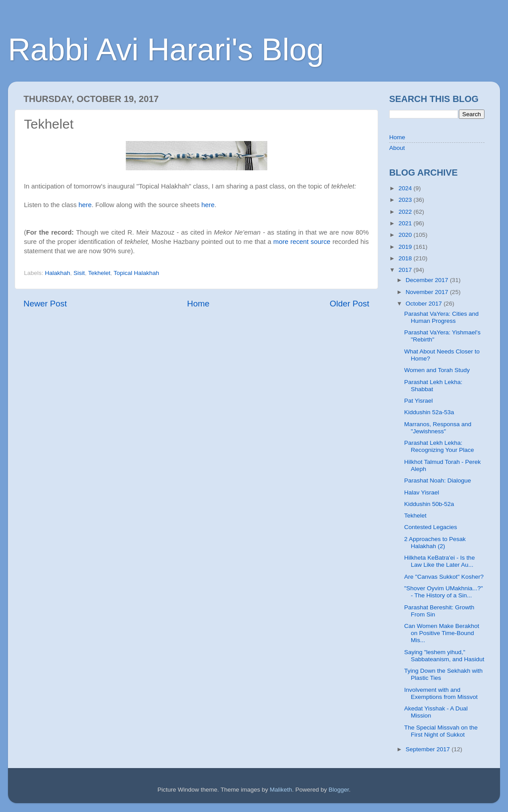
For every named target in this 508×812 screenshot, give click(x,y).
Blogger (339, 790)
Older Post (350, 304)
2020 (406, 235)
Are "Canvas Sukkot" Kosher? (444, 577)
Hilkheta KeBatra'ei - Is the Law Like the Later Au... (440, 561)
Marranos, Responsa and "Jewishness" (438, 428)
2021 (406, 223)
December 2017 (428, 280)
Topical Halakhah (136, 273)
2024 (406, 188)
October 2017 (425, 304)
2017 (406, 270)
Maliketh (281, 790)
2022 (406, 212)
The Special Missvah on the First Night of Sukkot (441, 731)
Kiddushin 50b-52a (429, 504)
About (397, 148)
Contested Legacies (431, 527)
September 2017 (429, 749)
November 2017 (428, 292)
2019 (406, 247)
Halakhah (57, 273)
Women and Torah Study (437, 370)
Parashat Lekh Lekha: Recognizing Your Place (439, 446)
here (85, 205)
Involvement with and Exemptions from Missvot (441, 693)
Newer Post (45, 304)
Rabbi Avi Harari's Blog (166, 50)
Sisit (79, 273)
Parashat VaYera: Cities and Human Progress (442, 317)
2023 (406, 200)
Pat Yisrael (419, 401)
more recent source (303, 242)
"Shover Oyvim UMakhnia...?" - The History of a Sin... (444, 592)
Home (198, 304)
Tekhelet (99, 273)
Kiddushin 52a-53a (429, 412)
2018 (406, 258)
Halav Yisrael (422, 492)
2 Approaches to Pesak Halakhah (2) (435, 543)
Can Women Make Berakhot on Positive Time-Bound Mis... (442, 633)
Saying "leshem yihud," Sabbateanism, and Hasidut (444, 656)
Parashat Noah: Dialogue (438, 481)
